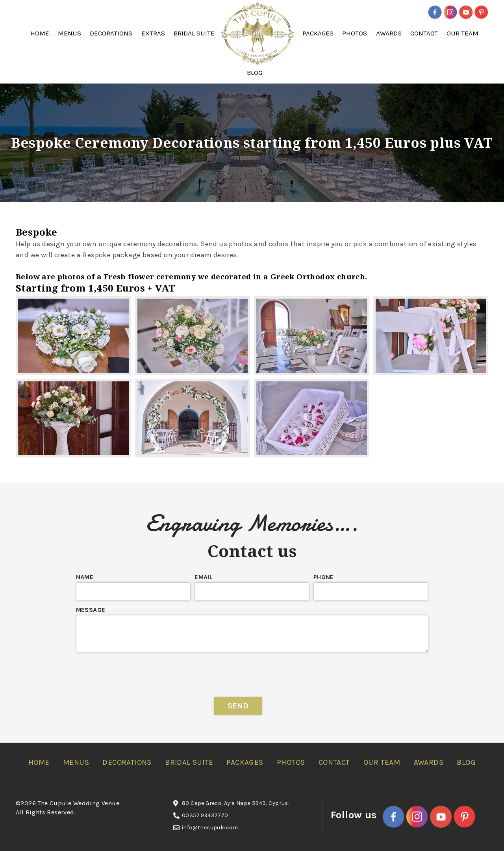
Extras (153, 33)
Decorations (111, 33)
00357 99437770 (205, 815)
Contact (424, 33)
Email (204, 577)
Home (40, 33)
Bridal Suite (194, 33)
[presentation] (252, 672)
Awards (389, 33)
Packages (318, 33)
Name (85, 577)
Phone (324, 577)
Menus (69, 33)
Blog (255, 72)
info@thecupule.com (210, 828)
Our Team (462, 33)
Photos (355, 33)
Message (91, 610)
